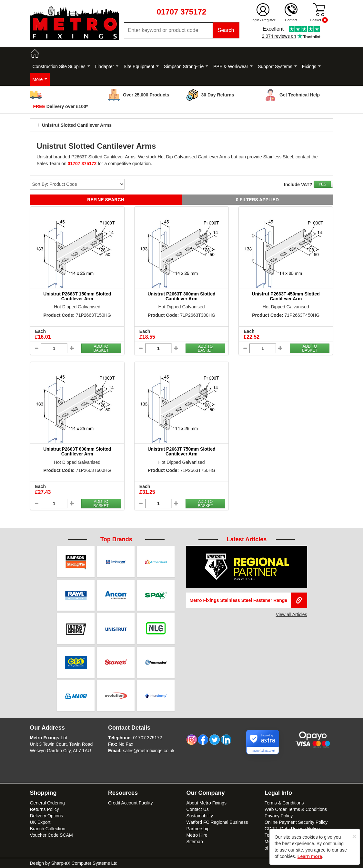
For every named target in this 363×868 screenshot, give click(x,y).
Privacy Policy (279, 816)
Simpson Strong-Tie (186, 66)
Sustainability (200, 816)
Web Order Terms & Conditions (296, 809)
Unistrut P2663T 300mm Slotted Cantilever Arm (181, 296)
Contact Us (198, 809)
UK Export (40, 822)
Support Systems (277, 66)
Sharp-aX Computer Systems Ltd (84, 863)
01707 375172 (148, 738)
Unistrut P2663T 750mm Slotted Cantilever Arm (181, 451)
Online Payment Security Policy (296, 822)
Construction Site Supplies (61, 66)
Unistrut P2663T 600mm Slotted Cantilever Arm (77, 451)
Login (255, 20)
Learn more (310, 856)
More (40, 79)
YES (322, 184)
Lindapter (107, 66)
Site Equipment (141, 66)
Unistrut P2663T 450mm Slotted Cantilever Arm (286, 296)
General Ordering (47, 803)
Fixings (311, 66)
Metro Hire (197, 835)
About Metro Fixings (207, 803)
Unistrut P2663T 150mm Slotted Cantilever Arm (77, 296)
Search (226, 30)
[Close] (354, 836)
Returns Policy (45, 809)
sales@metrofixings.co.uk (149, 751)
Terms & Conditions (284, 803)
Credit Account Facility (131, 803)
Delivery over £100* (61, 106)
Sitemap (195, 842)
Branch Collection (48, 829)
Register (269, 20)
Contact (291, 20)
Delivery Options (47, 816)
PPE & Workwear (233, 66)
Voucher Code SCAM (51, 835)
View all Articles (292, 614)
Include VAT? (298, 185)
